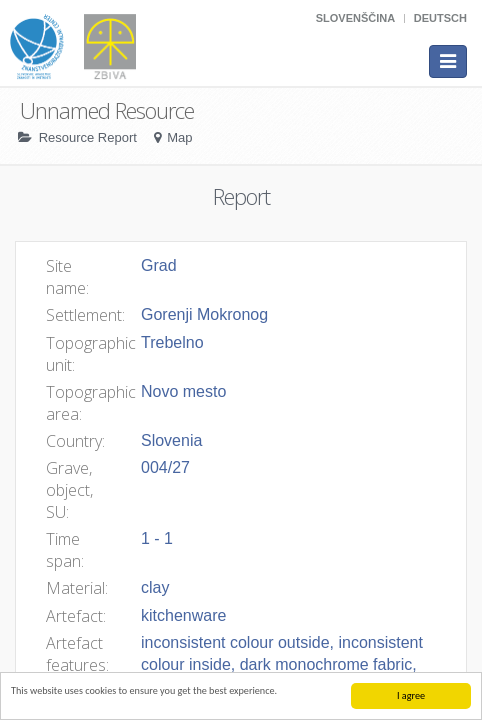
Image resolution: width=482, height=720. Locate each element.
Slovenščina (355, 18)
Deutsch (440, 18)
